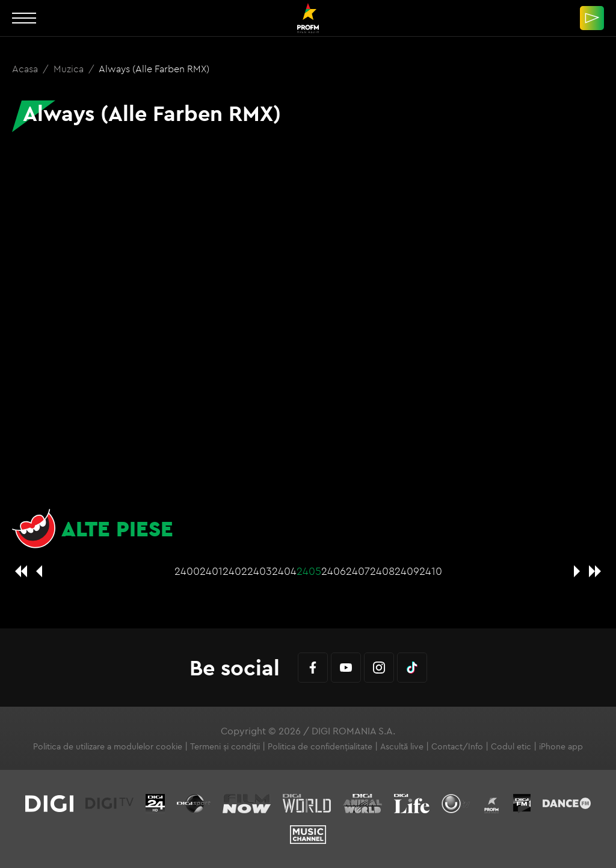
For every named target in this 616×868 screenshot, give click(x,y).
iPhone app (561, 746)
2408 (382, 571)
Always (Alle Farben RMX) (154, 69)
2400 (187, 571)
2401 (211, 571)
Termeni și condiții (225, 746)
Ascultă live (402, 746)
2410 (431, 571)
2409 (407, 571)
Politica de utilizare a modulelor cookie (108, 746)
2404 (284, 571)
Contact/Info (457, 746)
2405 (309, 571)
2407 (358, 571)
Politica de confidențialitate (320, 746)
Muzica (70, 69)
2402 (235, 571)
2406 (334, 571)
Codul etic (511, 746)
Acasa (26, 69)
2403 (260, 571)
